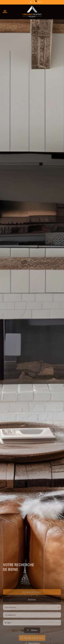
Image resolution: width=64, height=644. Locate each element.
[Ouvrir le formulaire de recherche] (32, 637)
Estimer (32, 606)
